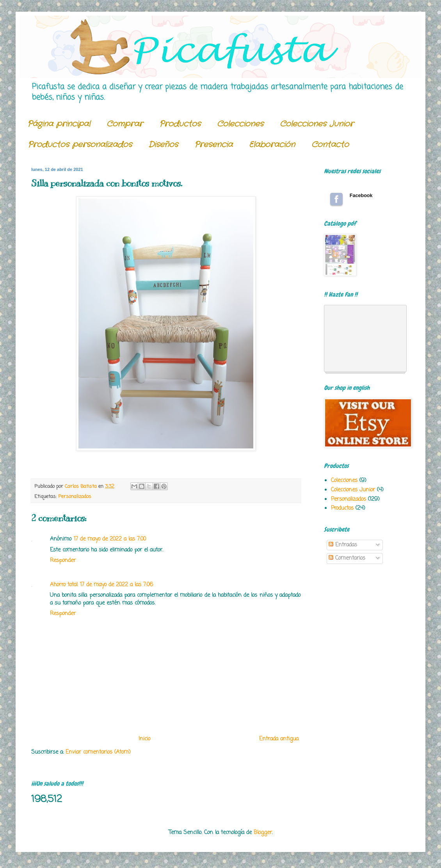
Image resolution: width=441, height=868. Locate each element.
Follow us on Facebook (336, 199)
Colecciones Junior (317, 124)
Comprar (125, 124)
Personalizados (75, 497)
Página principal (59, 124)
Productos (180, 124)
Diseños (163, 145)
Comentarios (347, 558)
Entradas (343, 545)
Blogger (263, 833)
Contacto (330, 145)
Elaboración (272, 145)
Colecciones (240, 124)
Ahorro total (64, 585)
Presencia (213, 145)
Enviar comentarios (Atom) (98, 752)
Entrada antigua (279, 739)
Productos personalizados (80, 145)
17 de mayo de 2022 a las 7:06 (116, 585)
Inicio (144, 739)
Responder (63, 561)
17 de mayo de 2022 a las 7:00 (110, 539)
